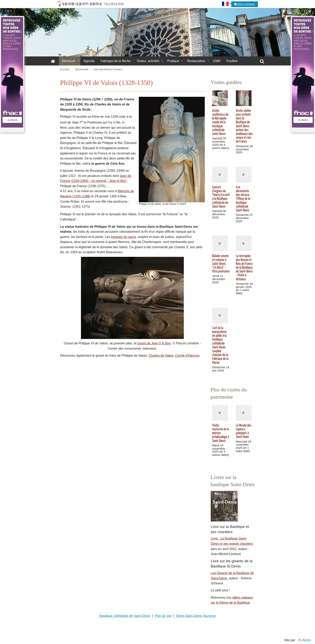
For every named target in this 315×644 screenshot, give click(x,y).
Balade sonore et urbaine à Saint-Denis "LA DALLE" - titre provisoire (221, 264)
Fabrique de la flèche (115, 61)
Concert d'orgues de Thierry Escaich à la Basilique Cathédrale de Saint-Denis (221, 197)
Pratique (173, 61)
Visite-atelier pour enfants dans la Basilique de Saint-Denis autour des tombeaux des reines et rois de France (244, 126)
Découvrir (69, 61)
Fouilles (232, 61)
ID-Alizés (305, 640)
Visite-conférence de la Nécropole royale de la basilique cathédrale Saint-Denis (220, 122)
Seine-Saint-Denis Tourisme (196, 616)
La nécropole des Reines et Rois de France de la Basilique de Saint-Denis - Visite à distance (244, 268)
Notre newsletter (245, 4)
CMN (217, 61)
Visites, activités (148, 61)
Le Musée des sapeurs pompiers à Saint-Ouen (244, 431)
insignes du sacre (123, 237)
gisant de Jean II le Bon (154, 343)
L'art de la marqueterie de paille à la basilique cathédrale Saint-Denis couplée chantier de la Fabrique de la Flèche (220, 345)
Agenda (89, 61)
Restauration (196, 61)
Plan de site (163, 616)
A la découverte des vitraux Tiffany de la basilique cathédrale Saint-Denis (243, 199)
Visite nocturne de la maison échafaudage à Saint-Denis (221, 433)
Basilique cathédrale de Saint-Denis (125, 616)
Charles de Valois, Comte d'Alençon (174, 356)
